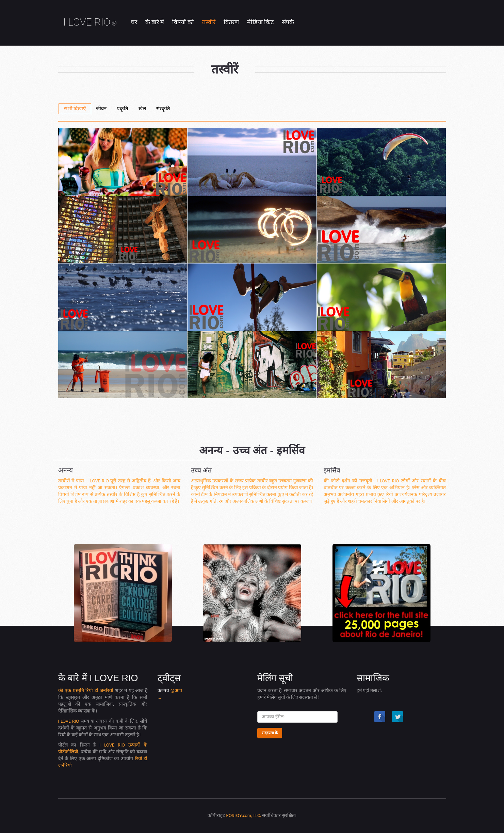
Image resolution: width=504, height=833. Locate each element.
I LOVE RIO (90, 22)
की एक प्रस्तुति (72, 691)
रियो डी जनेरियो (100, 691)
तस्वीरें (209, 22)
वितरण (231, 22)
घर (134, 22)
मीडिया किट (260, 22)
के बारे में (155, 22)
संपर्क (288, 22)
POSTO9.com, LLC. (244, 815)
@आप (176, 691)
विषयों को (183, 22)
